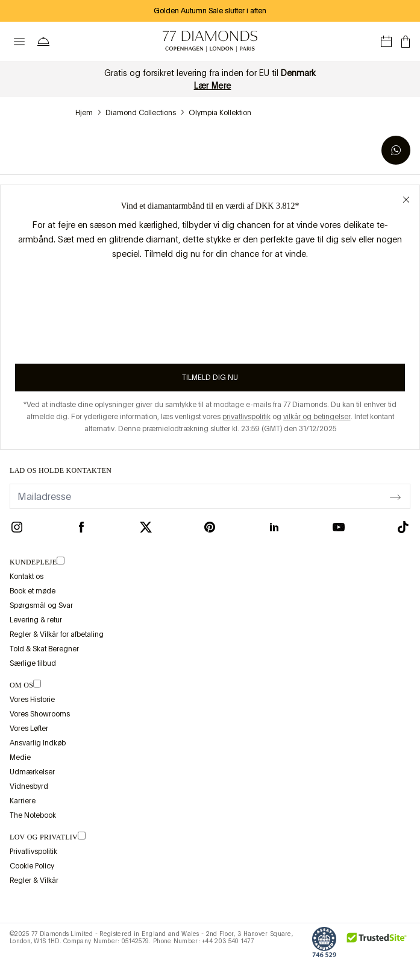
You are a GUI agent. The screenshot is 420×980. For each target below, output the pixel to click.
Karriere (23, 801)
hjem (84, 113)
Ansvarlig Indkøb (38, 743)
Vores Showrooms (40, 714)
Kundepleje (33, 562)
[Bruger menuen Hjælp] (46, 42)
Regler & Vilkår (34, 880)
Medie (20, 757)
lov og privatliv (44, 837)
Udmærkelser (32, 772)
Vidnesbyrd (29, 786)
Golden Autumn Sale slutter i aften (210, 11)
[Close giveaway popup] (406, 198)
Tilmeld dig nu (210, 378)
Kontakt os (27, 577)
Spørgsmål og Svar (41, 605)
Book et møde (33, 591)
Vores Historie (32, 700)
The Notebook (33, 815)
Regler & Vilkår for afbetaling (57, 634)
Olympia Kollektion (220, 113)
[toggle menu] (19, 42)
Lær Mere (213, 86)
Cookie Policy (32, 866)
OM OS (21, 685)
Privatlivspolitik (33, 852)
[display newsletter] (395, 496)
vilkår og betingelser (317, 417)
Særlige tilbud (33, 663)
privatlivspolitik (246, 417)
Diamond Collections (141, 113)
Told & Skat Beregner (44, 649)
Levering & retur (36, 620)
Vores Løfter (29, 729)
